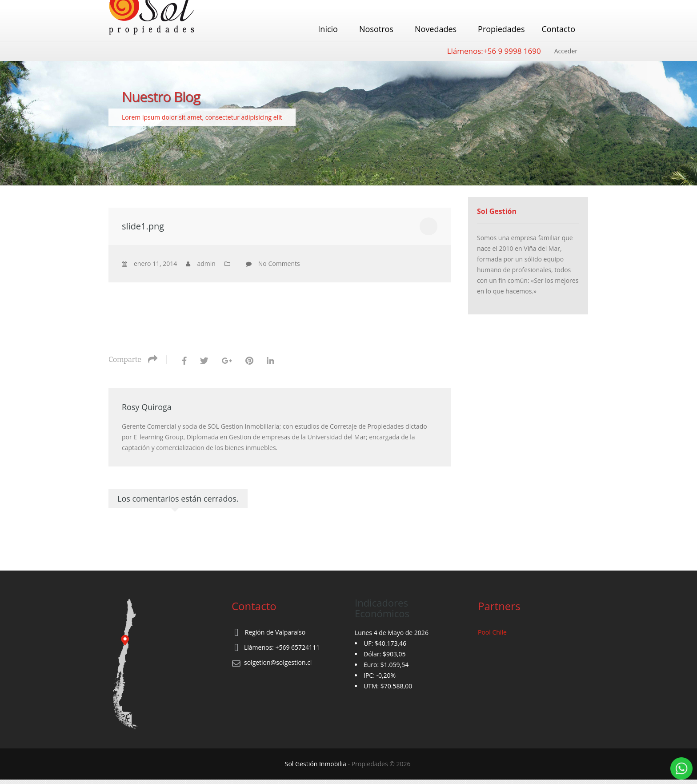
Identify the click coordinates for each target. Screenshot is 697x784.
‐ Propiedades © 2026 (348, 764)
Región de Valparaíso (275, 632)
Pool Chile (492, 632)
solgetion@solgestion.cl (278, 662)
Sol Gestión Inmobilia (316, 764)
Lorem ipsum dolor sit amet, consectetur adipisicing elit (202, 117)
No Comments (279, 263)
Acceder (566, 51)
